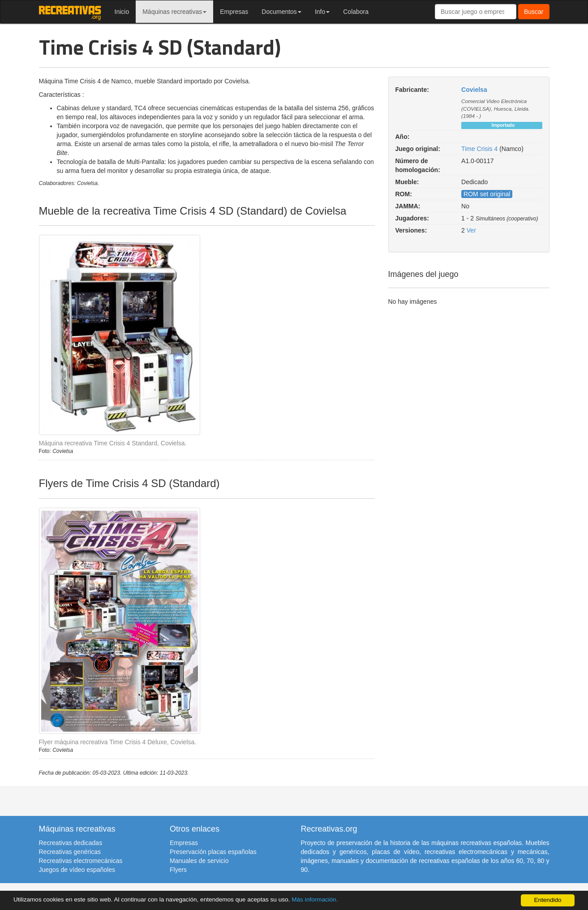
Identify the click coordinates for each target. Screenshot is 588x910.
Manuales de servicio (199, 861)
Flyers (178, 870)
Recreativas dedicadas (71, 843)
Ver (471, 230)
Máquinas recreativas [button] (174, 12)
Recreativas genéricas (70, 852)
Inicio (122, 12)
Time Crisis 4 (479, 149)
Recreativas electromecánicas (81, 861)
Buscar (534, 12)
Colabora (356, 12)
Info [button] (322, 12)
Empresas (234, 12)
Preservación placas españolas (213, 852)
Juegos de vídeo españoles (77, 870)
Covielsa (474, 90)
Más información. (315, 899)
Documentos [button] (281, 12)
